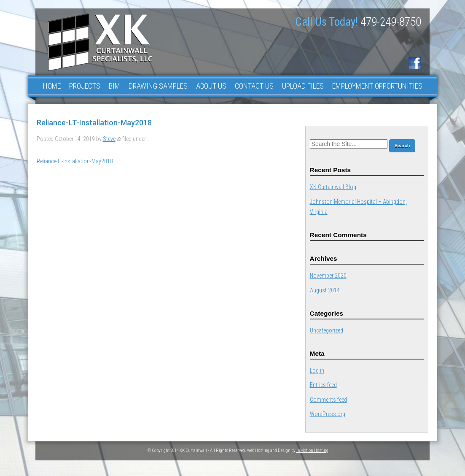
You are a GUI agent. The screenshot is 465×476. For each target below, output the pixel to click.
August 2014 (325, 290)
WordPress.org (328, 414)
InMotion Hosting (312, 450)
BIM (114, 86)
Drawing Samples (158, 86)
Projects (85, 86)
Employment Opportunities (377, 86)
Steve (109, 139)
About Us (211, 86)
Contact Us (254, 86)
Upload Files (303, 86)
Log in (317, 371)
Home (52, 86)
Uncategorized (327, 330)
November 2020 (328, 276)
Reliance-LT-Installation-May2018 (75, 161)
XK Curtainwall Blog (333, 187)
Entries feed (323, 385)
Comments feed (328, 400)
